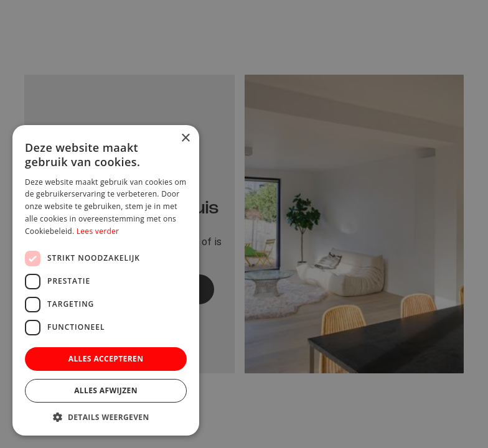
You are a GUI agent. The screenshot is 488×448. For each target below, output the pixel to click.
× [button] (185, 138)
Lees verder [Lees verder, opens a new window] (98, 231)
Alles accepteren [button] (106, 359)
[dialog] (244, 224)
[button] (106, 417)
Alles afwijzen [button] (106, 390)
